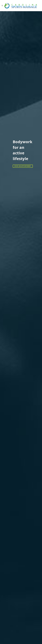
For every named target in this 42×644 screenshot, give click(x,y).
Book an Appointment (23, 166)
